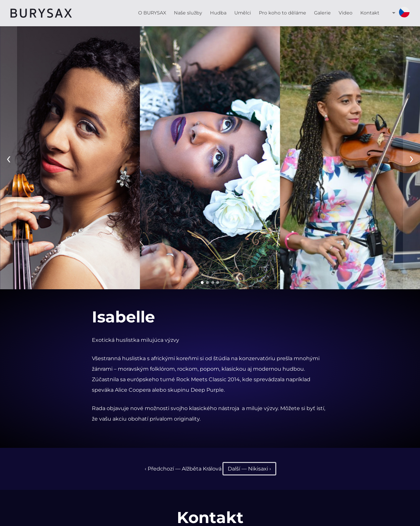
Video (346, 13)
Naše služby (188, 13)
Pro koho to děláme (283, 13)
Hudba (218, 13)
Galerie (322, 13)
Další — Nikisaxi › (249, 469)
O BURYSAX (152, 13)
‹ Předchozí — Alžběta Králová (183, 469)
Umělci (243, 13)
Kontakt (370, 13)
